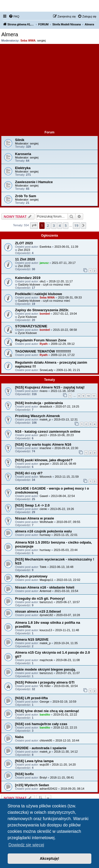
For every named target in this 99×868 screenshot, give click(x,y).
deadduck (46, 406)
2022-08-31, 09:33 (70, 297)
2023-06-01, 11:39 (66, 247)
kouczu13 (46, 630)
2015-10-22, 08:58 (65, 330)
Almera (10, 34)
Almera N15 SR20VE (32, 639)
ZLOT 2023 (24, 243)
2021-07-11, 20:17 (64, 263)
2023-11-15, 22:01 (66, 535)
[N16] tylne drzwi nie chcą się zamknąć (47, 711)
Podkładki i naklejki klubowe (39, 294)
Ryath (44, 344)
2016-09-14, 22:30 (66, 448)
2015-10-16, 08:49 (64, 464)
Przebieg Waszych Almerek (37, 416)
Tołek (43, 567)
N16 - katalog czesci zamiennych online (48, 431)
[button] (34, 225)
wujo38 (44, 765)
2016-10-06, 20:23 (62, 435)
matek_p (45, 419)
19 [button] (76, 225)
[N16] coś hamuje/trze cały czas (41, 724)
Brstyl (43, 777)
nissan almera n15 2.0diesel (38, 611)
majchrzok (46, 660)
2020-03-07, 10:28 (68, 615)
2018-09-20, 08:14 (72, 789)
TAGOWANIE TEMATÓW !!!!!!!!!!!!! (43, 351)
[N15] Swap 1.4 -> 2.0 (32, 505)
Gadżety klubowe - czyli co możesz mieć (44, 284)
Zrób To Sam (26, 196)
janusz (44, 263)
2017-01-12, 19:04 (65, 314)
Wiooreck (46, 477)
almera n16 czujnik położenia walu (43, 531)
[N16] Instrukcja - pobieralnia (39, 403)
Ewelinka (45, 247)
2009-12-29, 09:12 (63, 344)
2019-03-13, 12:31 (66, 419)
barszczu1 (46, 602)
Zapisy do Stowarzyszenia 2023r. (42, 310)
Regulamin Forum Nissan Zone (41, 340)
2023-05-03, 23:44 (66, 550)
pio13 (43, 435)
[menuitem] (14, 16)
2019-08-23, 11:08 (68, 660)
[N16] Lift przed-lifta (31, 698)
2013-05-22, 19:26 (62, 509)
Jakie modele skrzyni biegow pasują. (45, 669)
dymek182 (46, 615)
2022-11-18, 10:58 (63, 391)
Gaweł (44, 496)
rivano (44, 391)
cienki (43, 509)
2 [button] (48, 225)
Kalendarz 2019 (28, 278)
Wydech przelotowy (31, 576)
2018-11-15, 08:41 (62, 777)
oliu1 (43, 281)
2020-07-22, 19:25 (67, 406)
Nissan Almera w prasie (35, 518)
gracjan (44, 464)
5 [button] (66, 225)
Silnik (20, 140)
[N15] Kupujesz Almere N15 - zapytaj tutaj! (50, 387)
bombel (45, 314)
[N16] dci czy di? (29, 473)
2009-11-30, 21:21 (68, 370)
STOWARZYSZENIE (31, 326)
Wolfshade (46, 522)
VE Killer (45, 686)
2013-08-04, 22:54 (63, 496)
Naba (19, 737)
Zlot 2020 (24, 266)
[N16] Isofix (24, 774)
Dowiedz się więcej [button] (26, 845)
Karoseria (23, 154)
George (44, 702)
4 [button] (60, 225)
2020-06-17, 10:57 (68, 602)
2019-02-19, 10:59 (64, 702)
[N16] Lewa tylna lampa (34, 761)
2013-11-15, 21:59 (67, 477)
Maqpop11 (46, 580)
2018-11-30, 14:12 (66, 752)
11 (94, 396)
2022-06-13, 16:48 (62, 567)
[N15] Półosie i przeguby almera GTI (45, 682)
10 (88, 396)
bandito (45, 715)
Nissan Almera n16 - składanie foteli (45, 587)
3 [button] (54, 225)
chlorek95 (46, 740)
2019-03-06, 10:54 (66, 686)
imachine (45, 448)
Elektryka (23, 168)
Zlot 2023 (24, 250)
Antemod (45, 591)
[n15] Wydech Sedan (32, 785)
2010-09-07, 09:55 (68, 522)
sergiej (41, 40)
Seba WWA (28, 40)
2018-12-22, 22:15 (65, 727)
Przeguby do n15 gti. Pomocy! (40, 598)
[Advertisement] (49, 87)
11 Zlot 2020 (25, 259)
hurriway (45, 535)
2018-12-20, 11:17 (61, 281)
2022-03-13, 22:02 (68, 580)
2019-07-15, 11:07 (68, 673)
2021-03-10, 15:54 (66, 591)
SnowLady (46, 370)
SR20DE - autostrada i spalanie (41, 748)
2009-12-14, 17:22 (63, 355)
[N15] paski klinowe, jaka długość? (44, 460)
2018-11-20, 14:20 (64, 765)
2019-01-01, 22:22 (65, 715)
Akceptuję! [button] (50, 858)
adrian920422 (48, 789)
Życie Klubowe (27, 317)
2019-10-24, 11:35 (66, 643)
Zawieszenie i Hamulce (34, 182)
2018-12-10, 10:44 (67, 740)
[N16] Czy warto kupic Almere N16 (43, 444)
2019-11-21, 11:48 (67, 630)
